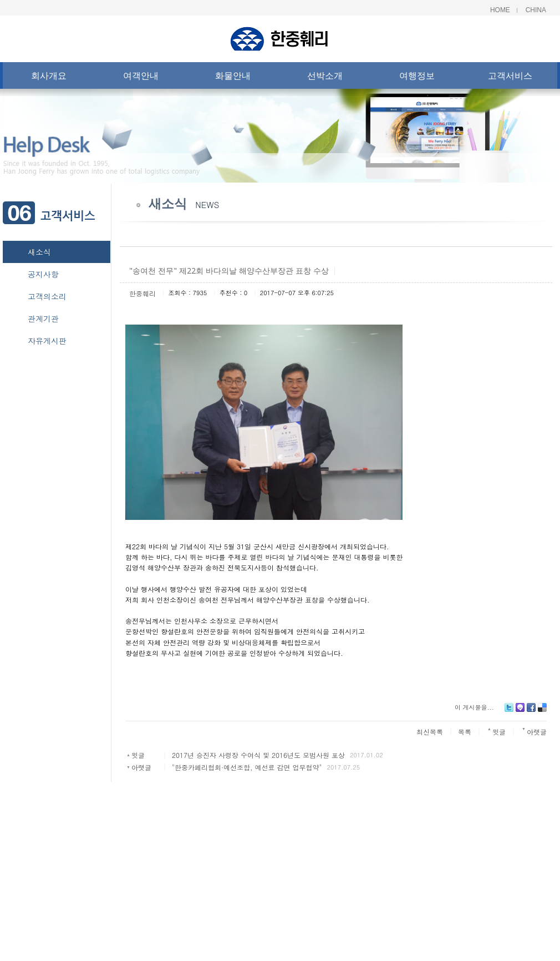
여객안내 (141, 78)
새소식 (39, 252)
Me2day (520, 712)
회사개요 (49, 78)
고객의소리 (47, 296)
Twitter (509, 712)
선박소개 (325, 78)
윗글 (138, 755)
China (536, 10)
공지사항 (43, 274)
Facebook (531, 712)
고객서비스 (510, 78)
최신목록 (430, 732)
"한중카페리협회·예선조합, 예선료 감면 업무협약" (247, 767)
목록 (465, 732)
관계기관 (43, 318)
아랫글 (141, 767)
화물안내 (233, 78)
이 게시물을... (474, 707)
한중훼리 (142, 293)
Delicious (542, 712)
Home (500, 10)
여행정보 (417, 78)
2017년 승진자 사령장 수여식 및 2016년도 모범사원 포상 (258, 755)
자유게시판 (47, 341)
